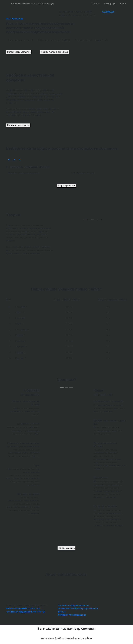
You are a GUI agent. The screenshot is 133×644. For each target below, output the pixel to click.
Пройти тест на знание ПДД (55, 52)
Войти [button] (123, 4)
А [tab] (14, 160)
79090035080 (108, 12)
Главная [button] (96, 4)
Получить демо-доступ (18, 125)
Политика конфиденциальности (74, 605)
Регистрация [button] (110, 4)
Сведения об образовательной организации (33, 4)
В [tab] (9, 160)
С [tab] (20, 160)
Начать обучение (67, 548)
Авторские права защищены (72, 615)
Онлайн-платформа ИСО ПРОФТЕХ (23, 609)
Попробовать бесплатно (19, 52)
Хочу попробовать (66, 186)
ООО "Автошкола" (15, 19)
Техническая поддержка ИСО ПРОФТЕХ (25, 612)
